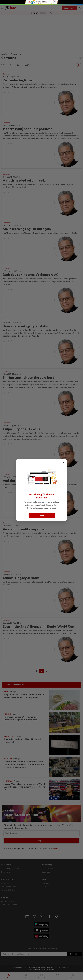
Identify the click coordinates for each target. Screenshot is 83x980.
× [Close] (63, 462)
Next (42, 515)
